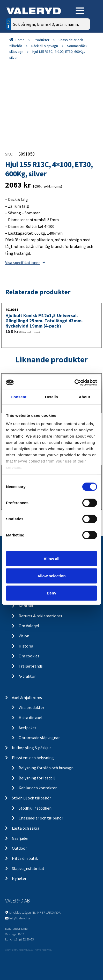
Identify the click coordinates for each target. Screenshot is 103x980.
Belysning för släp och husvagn (46, 768)
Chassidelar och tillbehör (41, 818)
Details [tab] (51, 397)
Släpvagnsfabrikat (28, 868)
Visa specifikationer (25, 262)
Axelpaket (28, 728)
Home (20, 40)
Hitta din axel (31, 718)
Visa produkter (31, 707)
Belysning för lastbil (37, 778)
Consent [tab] (19, 397)
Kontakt (26, 606)
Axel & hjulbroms (27, 697)
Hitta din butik (25, 858)
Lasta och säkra (26, 828)
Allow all (52, 559)
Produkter (42, 40)
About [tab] (84, 397)
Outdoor (19, 848)
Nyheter (19, 878)
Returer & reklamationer (41, 616)
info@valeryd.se (20, 918)
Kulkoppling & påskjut (32, 748)
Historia (26, 646)
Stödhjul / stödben (35, 808)
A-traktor (27, 676)
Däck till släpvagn (45, 46)
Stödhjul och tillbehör (31, 798)
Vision (24, 636)
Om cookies (29, 656)
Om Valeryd (29, 626)
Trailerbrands (31, 666)
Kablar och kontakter (38, 788)
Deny (52, 593)
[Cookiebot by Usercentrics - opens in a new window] (74, 382)
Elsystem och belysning (33, 758)
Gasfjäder (20, 838)
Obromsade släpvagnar (39, 738)
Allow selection (51, 576)
